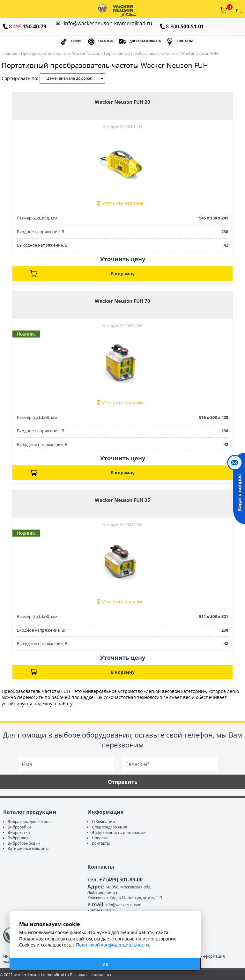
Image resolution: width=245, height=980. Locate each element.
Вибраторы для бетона (29, 822)
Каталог (6, 10)
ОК (105, 964)
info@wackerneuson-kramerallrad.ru (108, 23)
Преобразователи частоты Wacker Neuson (61, 53)
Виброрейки (19, 827)
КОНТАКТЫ (185, 41)
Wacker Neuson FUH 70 (122, 301)
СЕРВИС (77, 41)
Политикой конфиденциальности (112, 945)
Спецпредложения (110, 827)
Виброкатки (19, 832)
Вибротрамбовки (24, 843)
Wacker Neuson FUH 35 (122, 500)
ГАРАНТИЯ (106, 41)
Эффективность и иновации (119, 832)
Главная (9, 53)
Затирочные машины (28, 848)
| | (72, 78)
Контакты (101, 843)
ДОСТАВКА (145, 41)
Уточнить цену (123, 259)
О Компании (104, 822)
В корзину (123, 274)
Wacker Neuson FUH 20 (122, 102)
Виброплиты (19, 838)
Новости (100, 838)
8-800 (185, 26)
